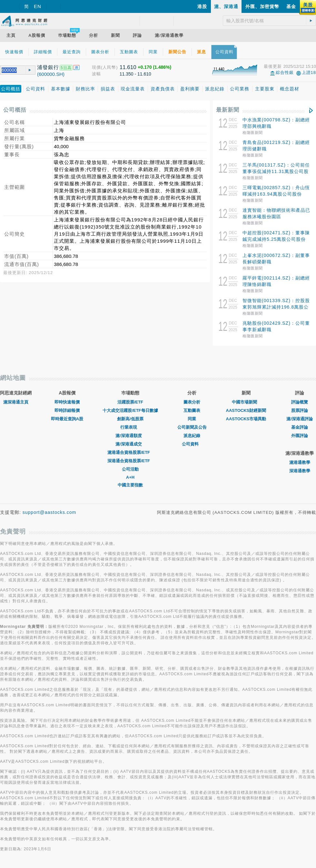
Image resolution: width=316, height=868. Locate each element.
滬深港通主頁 (16, 402)
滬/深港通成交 (130, 444)
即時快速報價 (67, 402)
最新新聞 (228, 110)
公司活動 (130, 469)
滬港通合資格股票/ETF (130, 452)
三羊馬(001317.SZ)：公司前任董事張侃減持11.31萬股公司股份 (276, 171)
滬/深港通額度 (130, 436)
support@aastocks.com (49, 512)
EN (38, 6)
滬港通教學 (300, 462)
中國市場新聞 (246, 402)
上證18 (309, 72)
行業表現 (130, 427)
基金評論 (300, 427)
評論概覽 (300, 402)
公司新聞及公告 (192, 427)
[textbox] (10, 70)
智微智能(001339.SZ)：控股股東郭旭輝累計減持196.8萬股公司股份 (276, 307)
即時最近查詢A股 (67, 419)
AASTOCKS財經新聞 (246, 410)
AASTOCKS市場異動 (246, 419)
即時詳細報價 (67, 410)
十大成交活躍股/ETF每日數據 (130, 410)
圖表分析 (192, 402)
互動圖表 (192, 410)
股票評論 (300, 410)
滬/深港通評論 (300, 419)
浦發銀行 (48, 67)
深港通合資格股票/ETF (130, 461)
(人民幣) (109, 67)
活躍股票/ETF (130, 402)
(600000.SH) (51, 74)
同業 (192, 419)
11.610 (128, 67)
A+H (130, 477)
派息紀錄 (192, 436)
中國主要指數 (130, 485)
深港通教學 (300, 471)
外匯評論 (300, 436)
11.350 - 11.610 (135, 74)
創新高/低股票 (130, 419)
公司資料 (192, 444)
